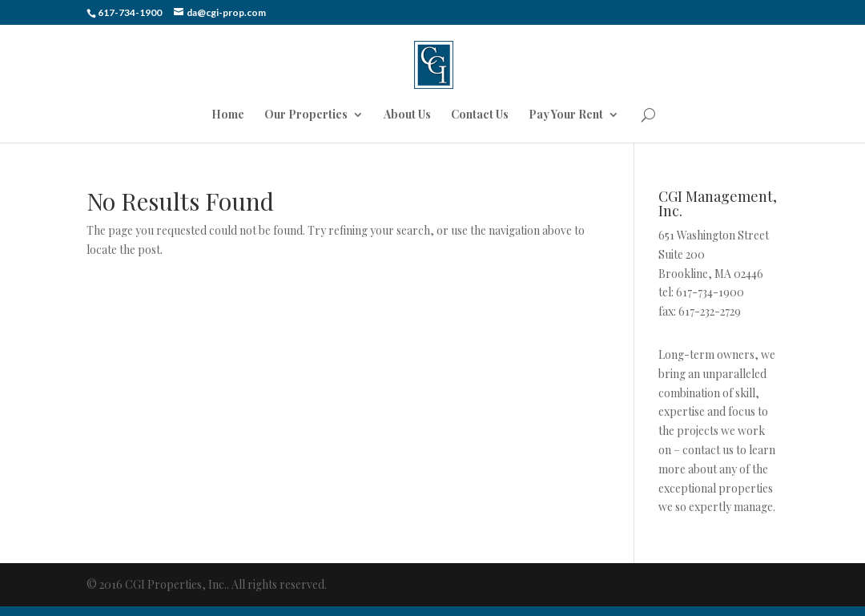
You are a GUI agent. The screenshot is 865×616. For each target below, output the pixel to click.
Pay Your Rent (566, 115)
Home (228, 115)
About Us (407, 115)
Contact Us (480, 115)
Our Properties (306, 115)
